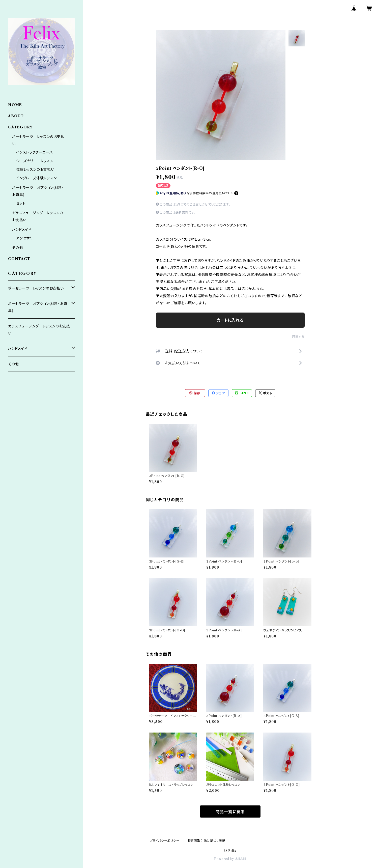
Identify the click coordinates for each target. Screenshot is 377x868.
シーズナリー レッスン (35, 161)
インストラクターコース (35, 152)
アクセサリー (26, 238)
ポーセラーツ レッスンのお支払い (36, 288)
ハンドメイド (22, 230)
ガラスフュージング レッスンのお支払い (39, 330)
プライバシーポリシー (165, 841)
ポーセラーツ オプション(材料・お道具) (38, 307)
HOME (15, 105)
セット (21, 203)
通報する (298, 337)
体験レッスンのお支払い (35, 170)
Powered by (230, 859)
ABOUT (16, 116)
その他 (17, 248)
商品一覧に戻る (230, 812)
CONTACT (19, 259)
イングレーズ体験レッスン (36, 178)
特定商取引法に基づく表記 (207, 841)
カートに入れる (230, 320)
